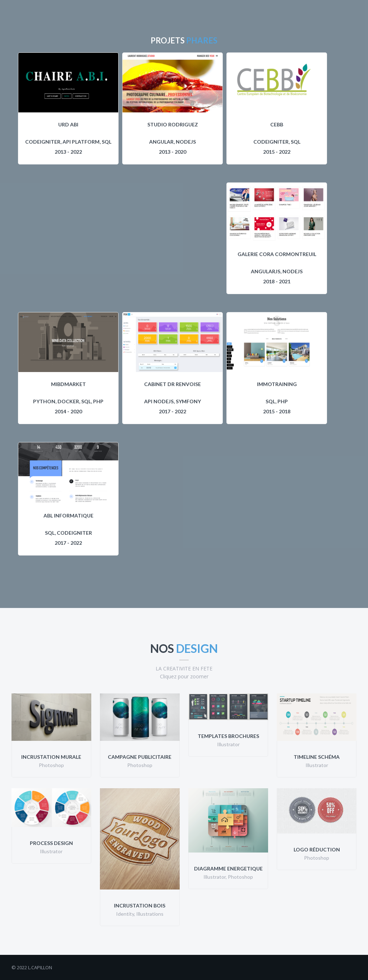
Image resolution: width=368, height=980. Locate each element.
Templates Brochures (228, 736)
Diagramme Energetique (228, 868)
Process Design (51, 843)
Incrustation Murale (51, 757)
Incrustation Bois (140, 905)
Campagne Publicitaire (140, 757)
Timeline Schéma (317, 757)
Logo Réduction (317, 849)
